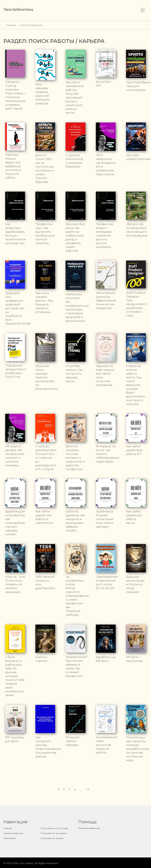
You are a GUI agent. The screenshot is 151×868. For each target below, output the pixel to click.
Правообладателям (89, 828)
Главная (11, 25)
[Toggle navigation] (143, 10)
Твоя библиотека (18, 10)
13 (88, 789)
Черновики (10, 838)
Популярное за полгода (54, 828)
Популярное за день (52, 838)
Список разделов (31, 25)
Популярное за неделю (54, 833)
